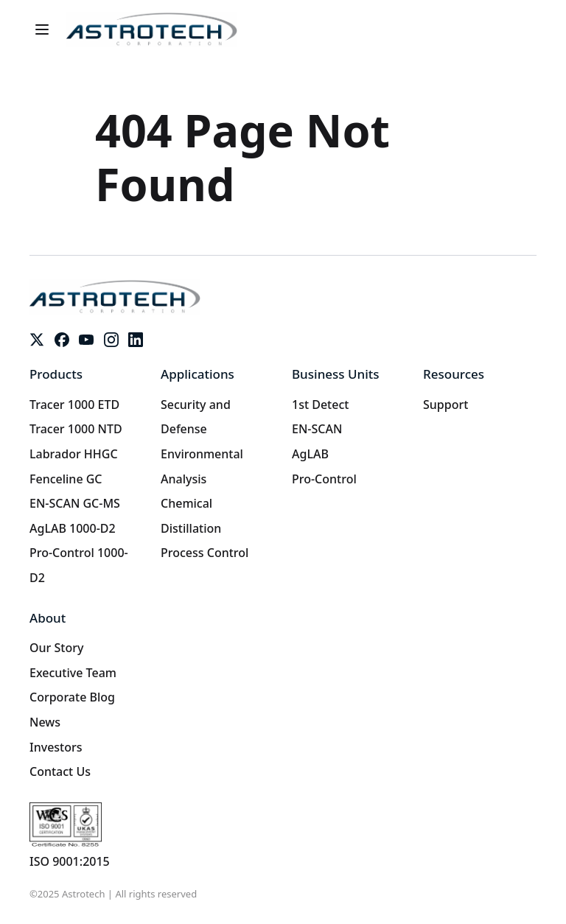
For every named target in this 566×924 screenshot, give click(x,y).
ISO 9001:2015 (70, 861)
